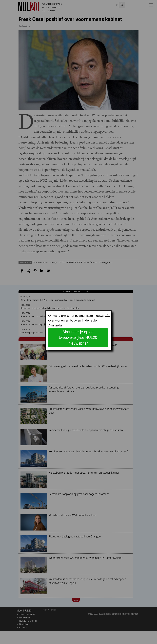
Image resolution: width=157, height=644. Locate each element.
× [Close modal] (107, 314)
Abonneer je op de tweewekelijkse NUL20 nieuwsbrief (78, 338)
